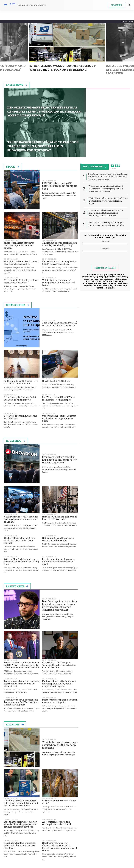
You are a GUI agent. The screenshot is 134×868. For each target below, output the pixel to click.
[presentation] (105, 228)
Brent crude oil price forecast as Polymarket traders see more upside (59, 529)
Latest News (17, 85)
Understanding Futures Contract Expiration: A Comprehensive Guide (59, 386)
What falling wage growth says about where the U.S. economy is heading (60, 713)
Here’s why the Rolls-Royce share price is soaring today (21, 249)
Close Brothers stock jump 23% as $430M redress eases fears (59, 230)
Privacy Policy (68, 848)
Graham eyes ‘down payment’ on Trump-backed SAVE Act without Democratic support (21, 670)
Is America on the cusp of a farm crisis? (59, 769)
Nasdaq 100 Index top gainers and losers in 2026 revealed (60, 486)
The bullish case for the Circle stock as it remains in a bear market (19, 508)
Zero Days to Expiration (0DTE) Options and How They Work (60, 292)
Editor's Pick (18, 273)
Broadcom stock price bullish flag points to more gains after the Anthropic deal (59, 427)
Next (123, 42)
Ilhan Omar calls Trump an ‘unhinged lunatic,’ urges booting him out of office (59, 633)
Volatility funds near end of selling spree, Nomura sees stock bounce (59, 250)
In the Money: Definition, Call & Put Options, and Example (20, 366)
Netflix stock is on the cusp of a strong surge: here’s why (58, 507)
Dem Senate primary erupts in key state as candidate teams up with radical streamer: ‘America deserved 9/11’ (60, 573)
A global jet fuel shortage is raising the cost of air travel (57, 791)
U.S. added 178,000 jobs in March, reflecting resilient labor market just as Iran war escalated (21, 771)
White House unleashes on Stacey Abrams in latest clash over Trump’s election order (105, 169)
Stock (13, 134)
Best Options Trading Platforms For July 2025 (20, 385)
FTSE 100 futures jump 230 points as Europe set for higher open (60, 154)
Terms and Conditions (68, 845)
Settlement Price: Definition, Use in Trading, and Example (21, 350)
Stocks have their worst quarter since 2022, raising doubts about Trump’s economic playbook (21, 792)
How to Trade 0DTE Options (56, 349)
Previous (11, 42)
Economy (15, 692)
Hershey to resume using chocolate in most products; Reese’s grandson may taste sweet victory (60, 814)
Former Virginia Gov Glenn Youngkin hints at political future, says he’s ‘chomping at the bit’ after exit (106, 181)
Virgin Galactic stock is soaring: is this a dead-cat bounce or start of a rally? (21, 487)
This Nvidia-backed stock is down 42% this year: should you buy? (60, 212)
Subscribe (116, 5)
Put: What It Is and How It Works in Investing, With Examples (59, 366)
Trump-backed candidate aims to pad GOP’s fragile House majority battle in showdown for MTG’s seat (21, 633)
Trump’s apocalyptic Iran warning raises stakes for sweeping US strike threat (22, 651)
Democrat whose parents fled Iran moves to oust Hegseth (60, 669)
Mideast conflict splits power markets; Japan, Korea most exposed (19, 213)
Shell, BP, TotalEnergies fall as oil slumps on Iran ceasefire (21, 230)
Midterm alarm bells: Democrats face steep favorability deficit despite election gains (59, 651)
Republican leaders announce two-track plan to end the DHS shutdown (20, 813)
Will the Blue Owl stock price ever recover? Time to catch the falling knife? (21, 529)
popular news (95, 134)
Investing (16, 408)
